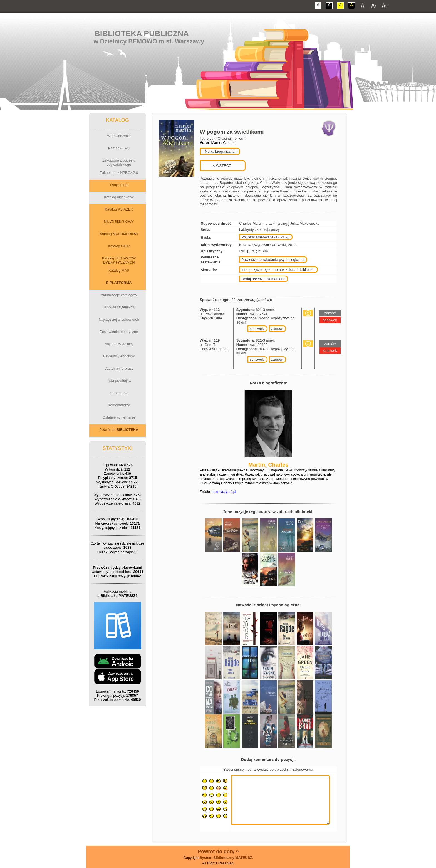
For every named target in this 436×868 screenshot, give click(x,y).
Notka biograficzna (219, 151)
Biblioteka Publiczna (142, 34)
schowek (257, 329)
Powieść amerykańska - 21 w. (265, 237)
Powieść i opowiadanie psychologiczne (272, 260)
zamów (277, 329)
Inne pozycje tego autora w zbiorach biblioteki (278, 270)
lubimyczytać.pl (224, 492)
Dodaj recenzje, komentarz (263, 279)
